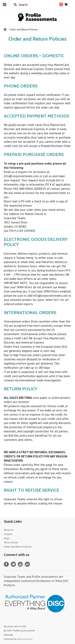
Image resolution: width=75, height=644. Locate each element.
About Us (9, 530)
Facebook (6, 564)
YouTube (20, 564)
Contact (8, 534)
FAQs (7, 538)
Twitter (13, 564)
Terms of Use (11, 542)
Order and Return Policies (18, 547)
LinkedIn (27, 564)
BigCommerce (25, 639)
